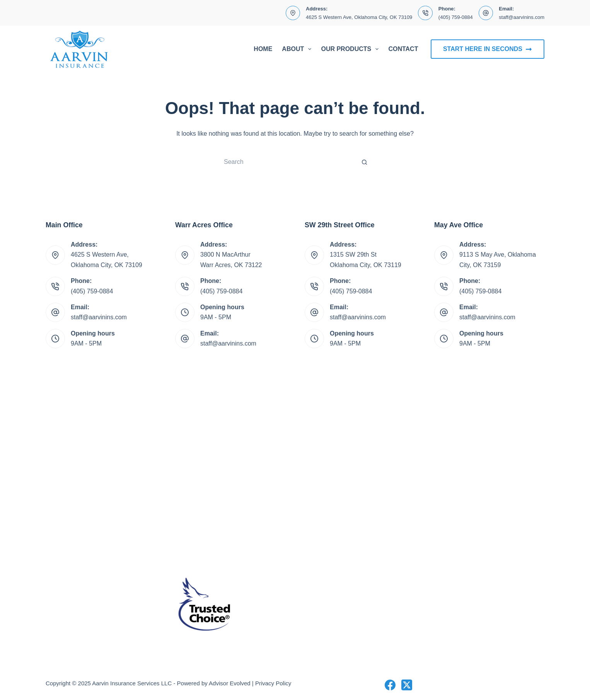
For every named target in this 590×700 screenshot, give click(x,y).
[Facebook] (390, 685)
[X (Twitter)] (407, 685)
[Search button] (365, 162)
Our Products (351, 49)
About (298, 49)
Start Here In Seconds (488, 49)
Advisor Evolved (230, 683)
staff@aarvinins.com (522, 17)
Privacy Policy (273, 683)
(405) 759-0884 (456, 17)
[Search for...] (287, 162)
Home (263, 49)
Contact (403, 49)
